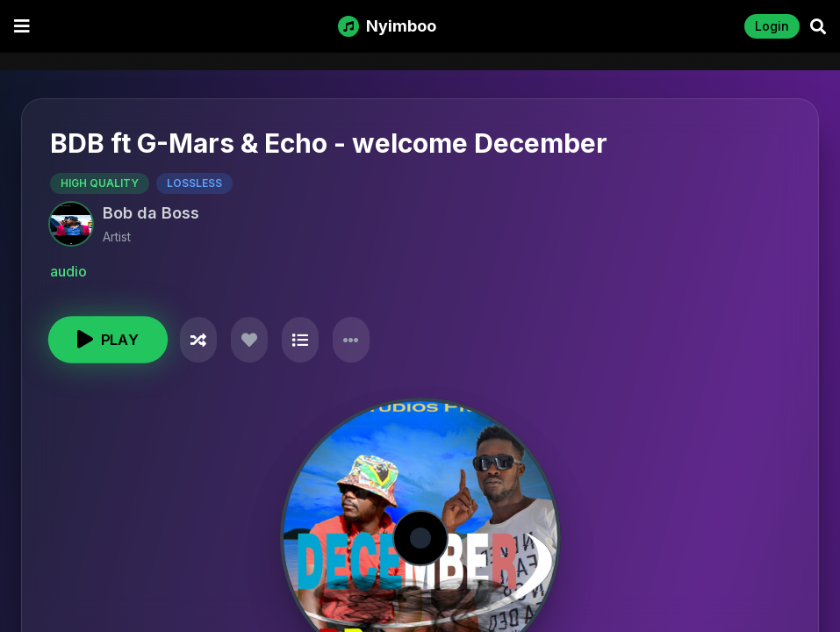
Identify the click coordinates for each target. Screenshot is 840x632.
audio (68, 271)
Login (772, 26)
